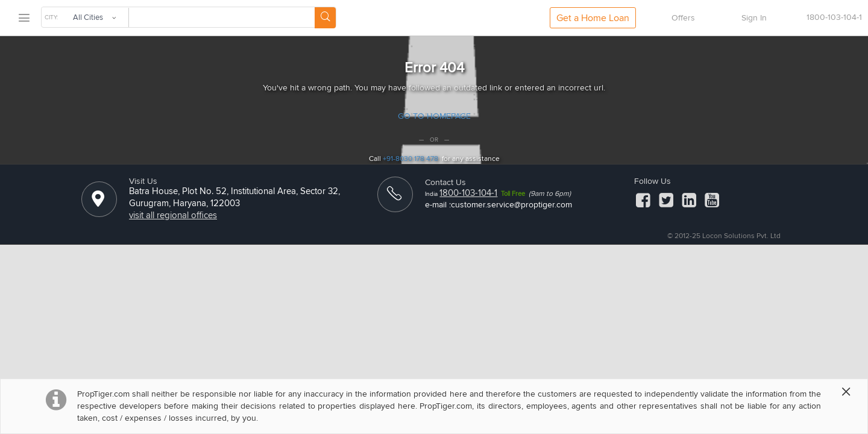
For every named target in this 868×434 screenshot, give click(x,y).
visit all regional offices (173, 215)
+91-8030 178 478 (410, 159)
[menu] (24, 18)
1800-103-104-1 (468, 193)
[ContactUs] (394, 199)
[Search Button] (325, 18)
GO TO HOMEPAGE (434, 116)
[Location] (98, 204)
